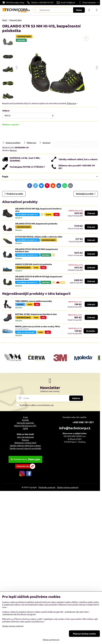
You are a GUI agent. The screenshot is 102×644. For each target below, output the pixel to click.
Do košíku (75, 133)
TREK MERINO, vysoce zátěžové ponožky (34, 301)
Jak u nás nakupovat (25, 437)
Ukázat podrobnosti (51, 640)
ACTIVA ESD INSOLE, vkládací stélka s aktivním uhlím (39, 237)
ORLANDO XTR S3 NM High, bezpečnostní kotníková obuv (38, 210)
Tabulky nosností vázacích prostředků (25, 448)
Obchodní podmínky (25, 423)
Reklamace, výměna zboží (25, 443)
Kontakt (25, 420)
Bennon (13, 150)
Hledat (79, 10)
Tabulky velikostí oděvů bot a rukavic (25, 445)
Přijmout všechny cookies (84, 634)
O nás (25, 417)
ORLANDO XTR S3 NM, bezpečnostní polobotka (36, 224)
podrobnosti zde (72, 612)
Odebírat (76, 398)
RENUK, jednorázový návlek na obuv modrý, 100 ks (38, 326)
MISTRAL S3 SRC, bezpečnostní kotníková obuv (36, 314)
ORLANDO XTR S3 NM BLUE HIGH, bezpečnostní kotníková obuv (37, 250)
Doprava (25, 440)
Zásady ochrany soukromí (68, 487)
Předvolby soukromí (47, 487)
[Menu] (97, 10)
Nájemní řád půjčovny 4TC (25, 426)
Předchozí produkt (14, 194)
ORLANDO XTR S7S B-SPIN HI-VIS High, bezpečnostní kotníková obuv (39, 278)
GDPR (25, 428)
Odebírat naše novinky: (50, 391)
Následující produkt (86, 194)
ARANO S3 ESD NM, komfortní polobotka (34, 264)
